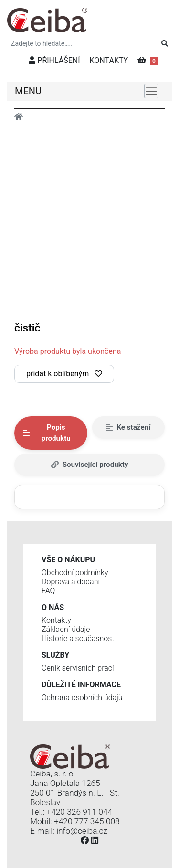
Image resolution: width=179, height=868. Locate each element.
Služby (55, 655)
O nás (53, 607)
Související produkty (90, 465)
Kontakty (56, 620)
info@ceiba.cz (82, 831)
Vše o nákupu (68, 560)
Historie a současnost (78, 638)
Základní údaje (66, 629)
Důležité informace (81, 685)
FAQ (48, 591)
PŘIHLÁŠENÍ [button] (54, 60)
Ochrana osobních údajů (82, 697)
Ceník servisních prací (78, 668)
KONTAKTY (109, 60)
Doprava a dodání (71, 582)
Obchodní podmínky (75, 573)
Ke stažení (128, 427)
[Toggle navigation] (151, 91)
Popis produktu (47, 433)
